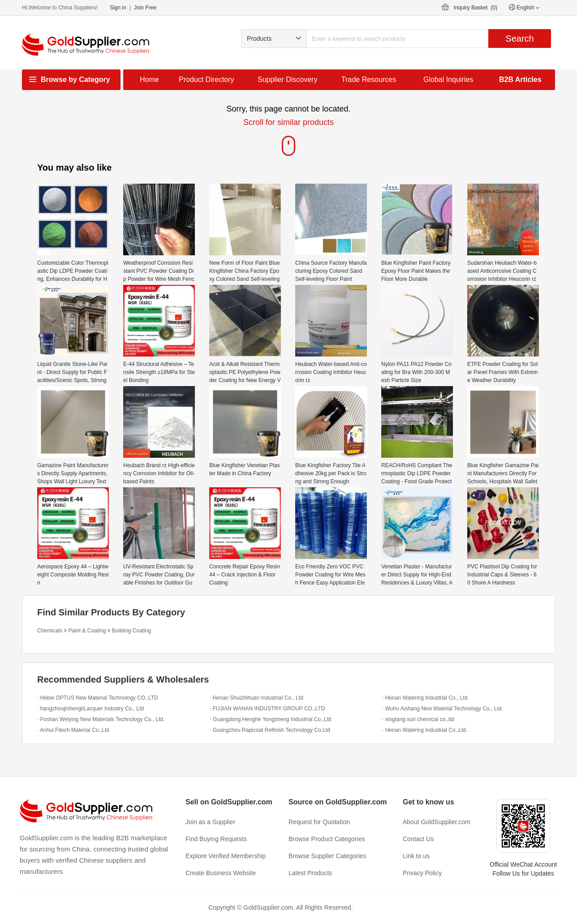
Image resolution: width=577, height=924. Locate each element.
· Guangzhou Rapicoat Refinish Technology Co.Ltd (270, 730)
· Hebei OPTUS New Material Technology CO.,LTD (98, 698)
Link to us (416, 856)
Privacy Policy (422, 873)
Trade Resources (369, 80)
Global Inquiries (448, 80)
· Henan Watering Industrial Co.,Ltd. (425, 730)
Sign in (118, 8)
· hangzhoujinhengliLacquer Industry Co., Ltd (90, 709)
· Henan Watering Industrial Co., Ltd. (426, 698)
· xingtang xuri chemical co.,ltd (418, 719)
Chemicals (50, 631)
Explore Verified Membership (226, 856)
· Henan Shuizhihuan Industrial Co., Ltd (256, 698)
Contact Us (418, 839)
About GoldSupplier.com (437, 822)
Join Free (145, 8)
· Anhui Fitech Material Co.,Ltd (73, 730)
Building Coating (131, 631)
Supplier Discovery (287, 80)
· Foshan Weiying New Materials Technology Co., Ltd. (101, 719)
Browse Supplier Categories (327, 856)
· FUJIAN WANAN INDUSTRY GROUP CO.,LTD (267, 709)
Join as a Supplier (210, 822)
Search (519, 39)
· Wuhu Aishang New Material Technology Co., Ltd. (443, 709)
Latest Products (310, 873)
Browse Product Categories (327, 839)
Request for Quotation (319, 822)
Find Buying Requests (216, 839)
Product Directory (207, 80)
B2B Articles (520, 80)
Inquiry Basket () (476, 8)
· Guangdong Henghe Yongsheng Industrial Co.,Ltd (271, 719)
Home (149, 80)
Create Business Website (221, 873)
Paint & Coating (87, 631)
